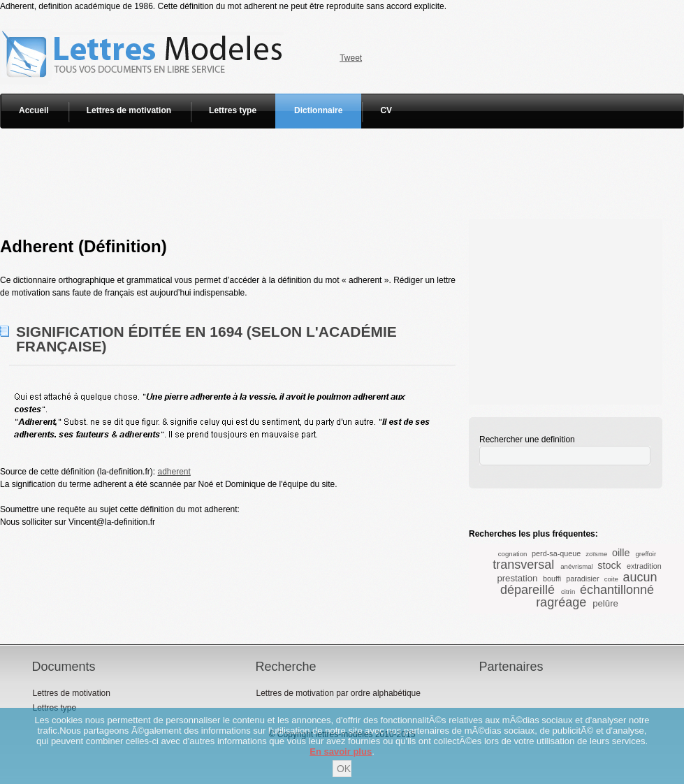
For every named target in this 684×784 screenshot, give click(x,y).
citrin (568, 591)
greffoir (646, 554)
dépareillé (527, 590)
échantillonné (617, 590)
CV (386, 110)
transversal (523, 565)
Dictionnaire (318, 110)
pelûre (605, 603)
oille (621, 553)
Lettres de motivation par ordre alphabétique (338, 693)
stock (609, 565)
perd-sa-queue (556, 553)
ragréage (561, 602)
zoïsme (596, 554)
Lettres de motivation (129, 110)
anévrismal (576, 566)
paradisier (582, 579)
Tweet (351, 58)
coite (611, 579)
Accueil (34, 110)
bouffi (552, 579)
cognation (513, 554)
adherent (174, 472)
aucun (640, 577)
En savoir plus (341, 752)
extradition (644, 566)
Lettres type (233, 110)
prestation (517, 578)
